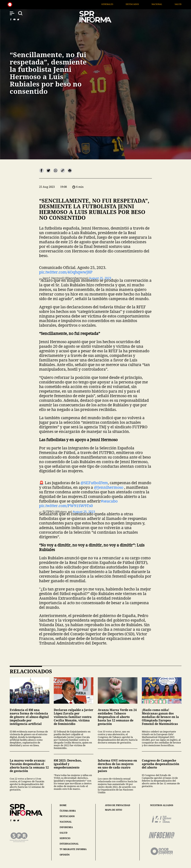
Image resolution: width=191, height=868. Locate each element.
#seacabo (109, 501)
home (63, 805)
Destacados (141, 4)
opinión (65, 855)
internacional (69, 844)
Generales (116, 4)
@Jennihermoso (109, 487)
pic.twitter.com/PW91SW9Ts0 (66, 506)
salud (63, 833)
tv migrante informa (73, 849)
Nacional (166, 4)
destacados (67, 816)
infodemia (66, 827)
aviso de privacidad (118, 805)
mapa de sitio (113, 810)
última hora (68, 811)
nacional (66, 822)
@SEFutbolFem (94, 483)
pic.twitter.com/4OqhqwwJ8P (66, 272)
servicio (65, 838)
